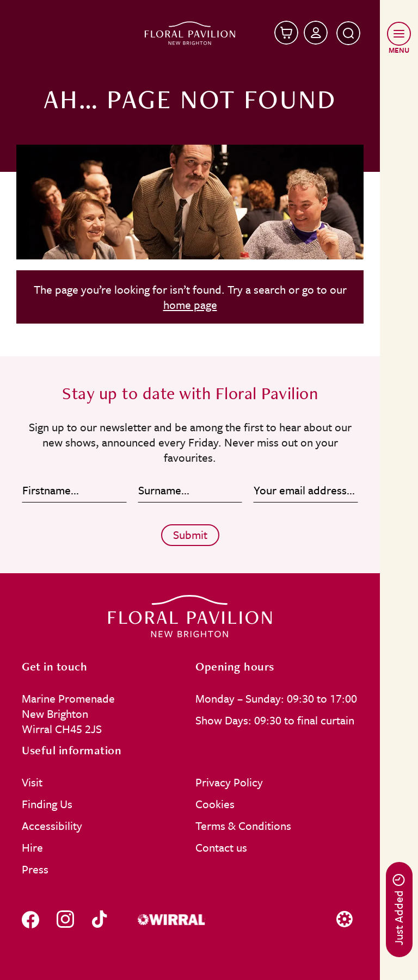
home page (190, 305)
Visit (32, 782)
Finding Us (47, 804)
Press (35, 869)
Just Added (398, 910)
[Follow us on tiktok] (99, 919)
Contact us (221, 847)
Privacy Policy (229, 782)
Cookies (215, 804)
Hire (32, 847)
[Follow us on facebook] (30, 919)
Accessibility (52, 826)
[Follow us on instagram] (65, 919)
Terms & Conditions (243, 826)
